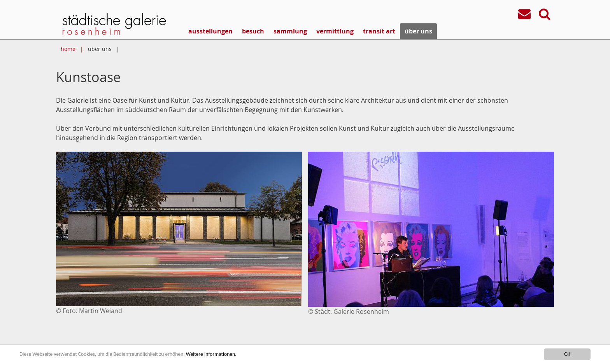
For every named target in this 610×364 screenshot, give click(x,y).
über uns (418, 31)
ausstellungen (210, 31)
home (68, 49)
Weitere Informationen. (211, 354)
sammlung (290, 31)
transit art (379, 31)
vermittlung (335, 31)
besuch (253, 31)
